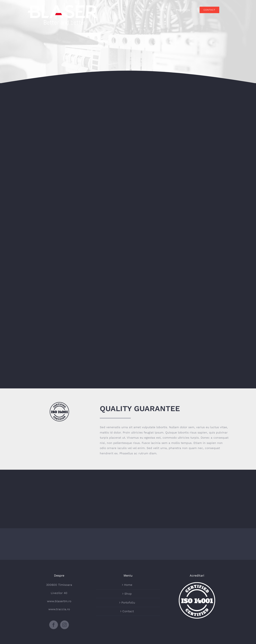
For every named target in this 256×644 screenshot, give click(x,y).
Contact (128, 611)
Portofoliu (128, 603)
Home (128, 585)
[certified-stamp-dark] (59, 403)
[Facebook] (54, 625)
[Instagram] (65, 625)
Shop (128, 594)
